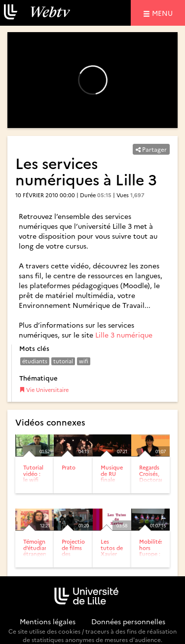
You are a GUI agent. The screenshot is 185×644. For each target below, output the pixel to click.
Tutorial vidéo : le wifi (33, 473)
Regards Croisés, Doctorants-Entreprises (155, 476)
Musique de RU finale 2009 (112, 476)
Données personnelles (128, 621)
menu (164, 13)
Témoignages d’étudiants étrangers (40, 547)
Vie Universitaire (44, 390)
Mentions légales (48, 621)
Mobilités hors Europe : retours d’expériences (157, 553)
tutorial (63, 361)
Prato (69, 467)
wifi (84, 361)
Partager (151, 149)
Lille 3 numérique (124, 335)
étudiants (35, 361)
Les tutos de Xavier (112, 547)
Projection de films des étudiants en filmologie (75, 556)
